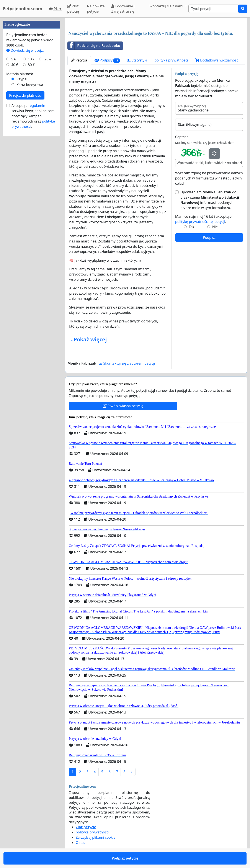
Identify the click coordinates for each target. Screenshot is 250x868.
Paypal (22, 79)
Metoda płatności (20, 74)
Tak (192, 227)
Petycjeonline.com (22, 9)
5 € (14, 59)
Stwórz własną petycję (123, 406)
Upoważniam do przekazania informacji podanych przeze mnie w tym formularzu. (210, 200)
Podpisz (209, 237)
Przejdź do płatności (25, 95)
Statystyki (137, 60)
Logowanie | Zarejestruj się (123, 9)
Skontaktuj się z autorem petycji (127, 363)
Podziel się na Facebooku (94, 46)
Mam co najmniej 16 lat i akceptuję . (203, 219)
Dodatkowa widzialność (217, 60)
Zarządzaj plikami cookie (96, 837)
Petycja (79, 60)
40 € (15, 65)
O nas (80, 843)
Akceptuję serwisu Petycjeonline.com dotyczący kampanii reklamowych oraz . (33, 116)
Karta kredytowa (30, 85)
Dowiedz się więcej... (25, 50)
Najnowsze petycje (96, 9)
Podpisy (107, 60)
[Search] (213, 9)
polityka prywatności (171, 60)
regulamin (37, 106)
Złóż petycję (73, 9)
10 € (31, 59)
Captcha (182, 137)
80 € (31, 65)
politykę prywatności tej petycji (200, 222)
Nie (215, 227)
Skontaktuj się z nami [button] (166, 6)
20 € (48, 59)
